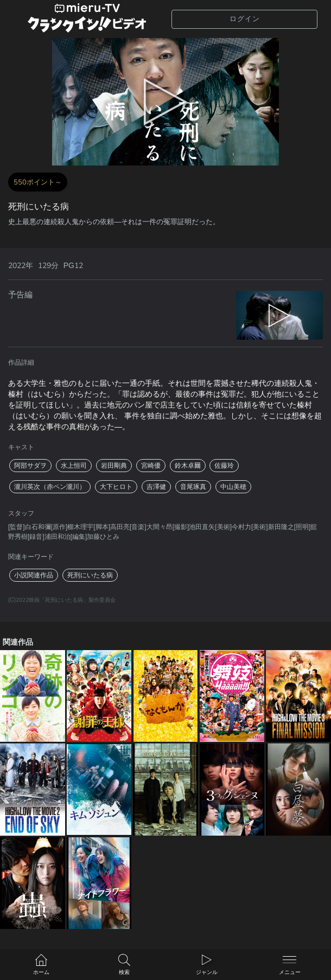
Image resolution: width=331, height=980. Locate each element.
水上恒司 (74, 466)
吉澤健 (156, 487)
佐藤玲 (224, 466)
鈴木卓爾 (188, 466)
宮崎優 (151, 466)
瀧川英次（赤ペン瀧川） (50, 487)
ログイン (245, 19)
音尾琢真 (193, 487)
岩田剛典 (114, 466)
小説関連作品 (34, 575)
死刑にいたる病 (90, 575)
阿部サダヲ (30, 466)
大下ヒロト (116, 487)
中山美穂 (233, 487)
